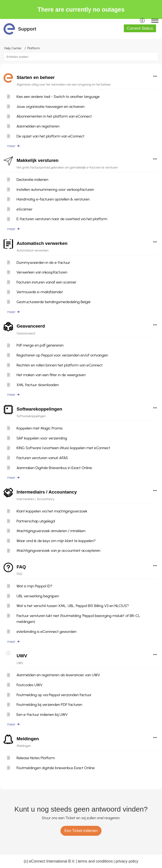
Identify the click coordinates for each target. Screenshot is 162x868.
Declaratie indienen (32, 180)
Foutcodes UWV (29, 685)
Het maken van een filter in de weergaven (51, 375)
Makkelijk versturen (37, 160)
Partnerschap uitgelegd (36, 521)
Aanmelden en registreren (38, 126)
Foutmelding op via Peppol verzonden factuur (54, 695)
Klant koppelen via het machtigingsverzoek (52, 511)
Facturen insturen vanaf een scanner (46, 282)
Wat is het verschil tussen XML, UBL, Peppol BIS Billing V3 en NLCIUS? (73, 606)
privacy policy (127, 861)
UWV (22, 656)
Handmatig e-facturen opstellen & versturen (53, 199)
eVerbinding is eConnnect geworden (46, 632)
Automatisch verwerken (42, 243)
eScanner (24, 209)
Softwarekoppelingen (39, 409)
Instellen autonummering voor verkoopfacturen (55, 190)
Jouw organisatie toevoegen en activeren (50, 107)
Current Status (140, 28)
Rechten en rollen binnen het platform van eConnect (59, 365)
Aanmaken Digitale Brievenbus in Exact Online (54, 468)
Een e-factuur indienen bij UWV (42, 715)
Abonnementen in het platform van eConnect (54, 116)
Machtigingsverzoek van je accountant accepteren (58, 550)
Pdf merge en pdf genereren (40, 345)
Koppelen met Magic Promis (39, 428)
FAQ (21, 567)
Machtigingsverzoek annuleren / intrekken (51, 531)
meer (14, 146)
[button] (142, 21)
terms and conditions (95, 861)
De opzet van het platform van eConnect (50, 136)
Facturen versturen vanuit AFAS (42, 458)
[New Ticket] (81, 831)
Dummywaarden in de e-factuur (43, 263)
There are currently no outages (81, 9)
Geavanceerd (31, 326)
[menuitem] (142, 21)
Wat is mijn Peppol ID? (34, 586)
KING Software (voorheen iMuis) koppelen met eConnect (63, 448)
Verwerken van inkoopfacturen (42, 272)
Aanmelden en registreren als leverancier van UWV (58, 675)
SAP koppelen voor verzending (42, 438)
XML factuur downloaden (37, 385)
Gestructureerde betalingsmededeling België (53, 302)
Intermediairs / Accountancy (47, 492)
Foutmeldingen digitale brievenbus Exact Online (56, 768)
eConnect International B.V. (52, 861)
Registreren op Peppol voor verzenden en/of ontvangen (62, 355)
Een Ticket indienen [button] (81, 831)
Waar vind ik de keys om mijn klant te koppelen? (56, 541)
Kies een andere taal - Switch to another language (58, 97)
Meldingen (28, 739)
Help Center (13, 48)
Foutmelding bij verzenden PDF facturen (49, 705)
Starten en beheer (36, 77)
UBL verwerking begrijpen (38, 596)
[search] (81, 57)
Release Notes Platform (36, 758)
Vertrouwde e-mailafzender (40, 292)
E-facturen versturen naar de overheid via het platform (62, 219)
